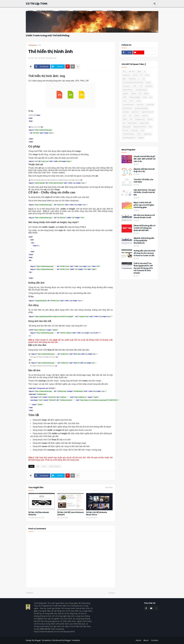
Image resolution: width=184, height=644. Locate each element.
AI (145, 71)
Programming (140, 119)
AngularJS (126, 75)
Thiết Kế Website (54, 466)
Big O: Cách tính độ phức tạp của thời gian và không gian (144, 205)
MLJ (130, 116)
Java (125, 101)
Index (145, 97)
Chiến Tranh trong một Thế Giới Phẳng (48, 35)
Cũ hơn (111, 593)
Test (142, 130)
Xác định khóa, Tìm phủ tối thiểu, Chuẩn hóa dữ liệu (145, 192)
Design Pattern (128, 90)
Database (149, 86)
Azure (147, 75)
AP (141, 75)
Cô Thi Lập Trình (37, 4)
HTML (44, 466)
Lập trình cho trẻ (147, 112)
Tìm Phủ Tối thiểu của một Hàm (143, 181)
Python (150, 119)
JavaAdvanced (128, 105)
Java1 (131, 101)
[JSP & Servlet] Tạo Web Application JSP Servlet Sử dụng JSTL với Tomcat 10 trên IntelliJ (143, 268)
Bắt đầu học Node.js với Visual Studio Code (144, 216)
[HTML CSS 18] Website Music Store (97, 514)
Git (140, 93)
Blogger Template (72, 640)
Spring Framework (140, 127)
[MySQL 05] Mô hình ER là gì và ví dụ (144, 170)
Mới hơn (30, 593)
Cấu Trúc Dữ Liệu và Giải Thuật (133, 82)
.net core (131, 71)
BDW (124, 79)
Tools (139, 134)
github (146, 93)
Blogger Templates (43, 640)
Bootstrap (132, 79)
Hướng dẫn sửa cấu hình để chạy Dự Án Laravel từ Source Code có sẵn (144, 253)
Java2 (138, 101)
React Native (132, 123)
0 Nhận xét (52, 58)
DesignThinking (141, 90)
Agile (139, 71)
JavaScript (150, 105)
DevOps (125, 93)
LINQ (124, 116)
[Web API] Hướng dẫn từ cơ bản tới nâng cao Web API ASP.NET (144, 228)
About (146, 640)
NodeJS (145, 116)
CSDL (135, 86)
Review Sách (144, 123)
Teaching (135, 130)
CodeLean (126, 86)
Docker (133, 93)
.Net (124, 71)
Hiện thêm (109, 487)
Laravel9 (126, 112)
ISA (151, 97)
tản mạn (125, 130)
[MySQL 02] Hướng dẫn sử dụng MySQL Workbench (144, 241)
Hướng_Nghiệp (135, 97)
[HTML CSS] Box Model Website (39, 514)
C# (144, 79)
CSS (39, 45)
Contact (155, 640)
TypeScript (147, 134)
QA (124, 123)
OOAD (125, 119)
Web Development (129, 138)
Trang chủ (32, 45)
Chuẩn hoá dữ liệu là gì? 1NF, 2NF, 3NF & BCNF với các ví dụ (144, 159)
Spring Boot (127, 127)
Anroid (135, 75)
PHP (131, 119)
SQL (150, 127)
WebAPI (141, 138)
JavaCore (140, 105)
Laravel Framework (141, 108)
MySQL (137, 116)
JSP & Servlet (127, 108)
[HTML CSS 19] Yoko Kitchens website (70, 514)
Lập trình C (135, 112)
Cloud (148, 82)
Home (138, 640)
